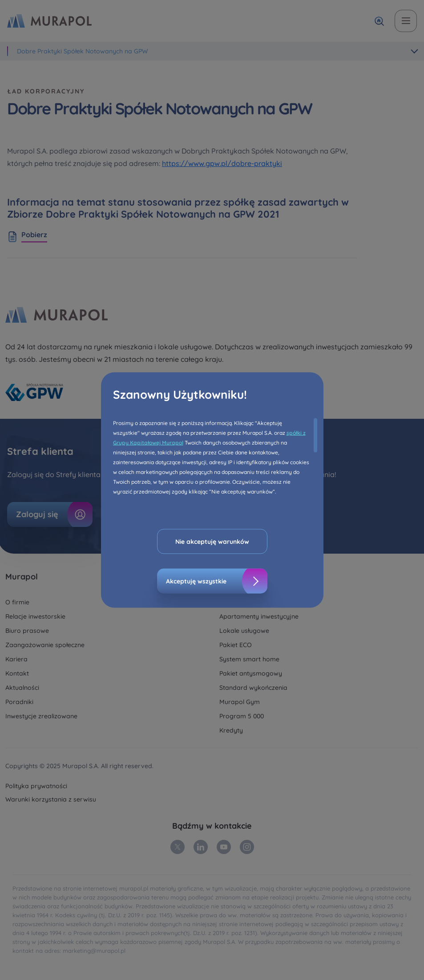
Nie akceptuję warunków (212, 542)
